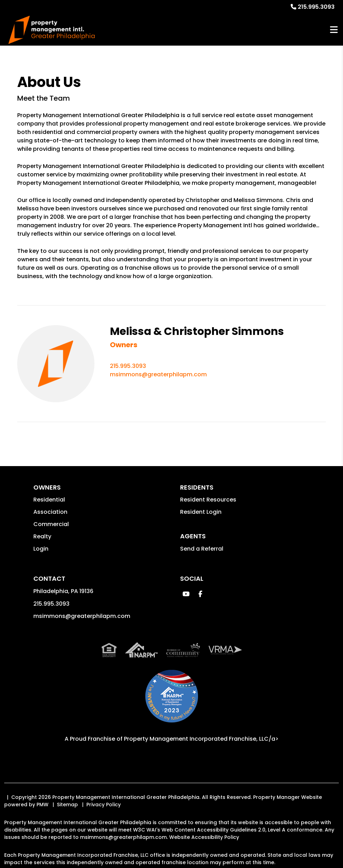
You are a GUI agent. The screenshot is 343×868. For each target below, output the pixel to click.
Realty (42, 536)
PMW (42, 805)
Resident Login (201, 512)
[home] (51, 30)
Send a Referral (202, 549)
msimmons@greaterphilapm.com (158, 374)
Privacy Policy (104, 805)
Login (41, 549)
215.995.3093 (316, 7)
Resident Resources (208, 500)
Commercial (51, 524)
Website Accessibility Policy (204, 837)
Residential (49, 500)
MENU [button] (334, 30)
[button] (186, 594)
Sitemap (67, 805)
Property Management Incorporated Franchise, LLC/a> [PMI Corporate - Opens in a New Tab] (201, 739)
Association (50, 512)
